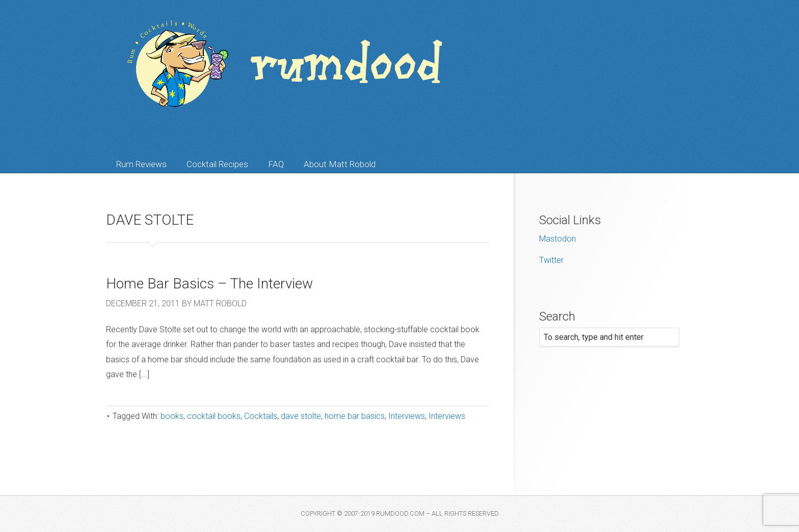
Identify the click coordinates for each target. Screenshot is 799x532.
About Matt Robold (340, 164)
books (172, 416)
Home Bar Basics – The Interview (209, 284)
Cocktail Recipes (217, 164)
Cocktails (261, 416)
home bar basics (355, 416)
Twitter (551, 260)
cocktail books (214, 416)
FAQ (276, 164)
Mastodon (557, 239)
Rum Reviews (141, 164)
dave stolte (301, 416)
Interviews (407, 416)
